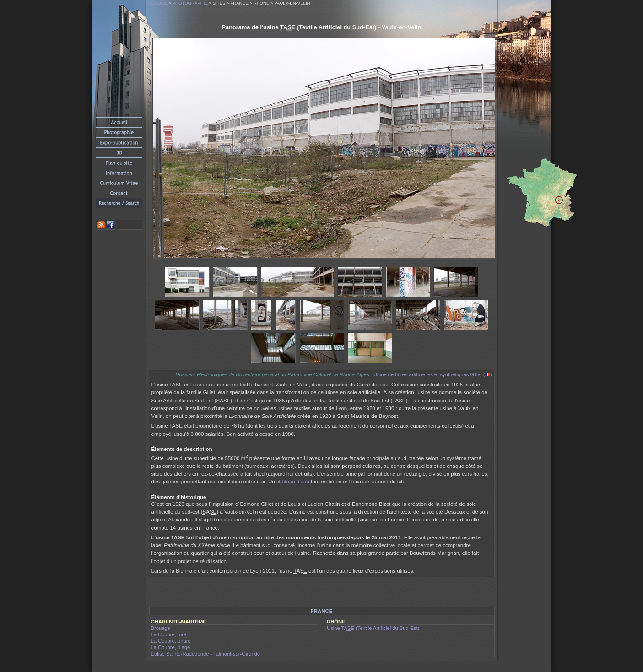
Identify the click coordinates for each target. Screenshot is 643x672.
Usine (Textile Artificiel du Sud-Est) (373, 628)
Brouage (161, 628)
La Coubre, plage (171, 647)
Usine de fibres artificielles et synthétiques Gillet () (432, 374)
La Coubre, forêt (170, 634)
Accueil (158, 3)
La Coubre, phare (171, 641)
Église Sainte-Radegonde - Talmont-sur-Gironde (206, 654)
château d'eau (293, 482)
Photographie (190, 3)
